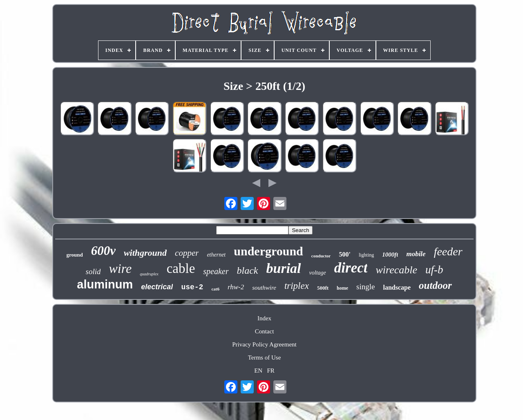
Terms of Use (265, 357)
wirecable (396, 270)
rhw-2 (236, 287)
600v (103, 251)
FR (270, 371)
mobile (416, 254)
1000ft (390, 255)
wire (120, 268)
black (248, 270)
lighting (366, 255)
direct (351, 268)
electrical (157, 287)
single (365, 287)
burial (284, 268)
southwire (264, 288)
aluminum (105, 284)
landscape (397, 287)
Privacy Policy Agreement (264, 344)
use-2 (192, 287)
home (342, 288)
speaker (216, 271)
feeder (448, 251)
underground (268, 251)
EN (258, 371)
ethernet (216, 255)
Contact (265, 331)
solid (93, 271)
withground (145, 253)
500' (344, 254)
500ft (323, 288)
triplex (297, 286)
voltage (318, 273)
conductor (321, 256)
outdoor (435, 285)
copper (187, 253)
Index (264, 318)
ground (74, 255)
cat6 (215, 289)
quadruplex (149, 274)
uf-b (434, 270)
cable (181, 268)
